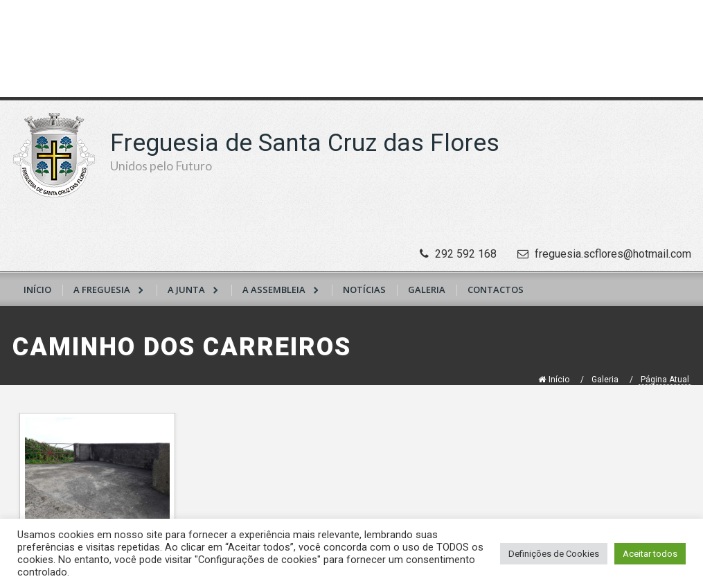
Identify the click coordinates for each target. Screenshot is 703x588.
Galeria (427, 289)
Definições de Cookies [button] (554, 554)
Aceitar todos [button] (650, 554)
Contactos (496, 289)
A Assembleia (274, 289)
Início (37, 289)
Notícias (364, 289)
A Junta (186, 289)
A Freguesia (102, 289)
